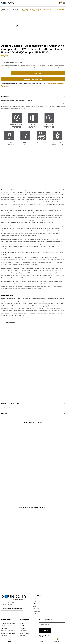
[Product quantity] (6, 73)
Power (21, 9)
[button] (60, 3)
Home (3, 9)
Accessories (14, 9)
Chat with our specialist (33, 79)
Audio (8, 9)
